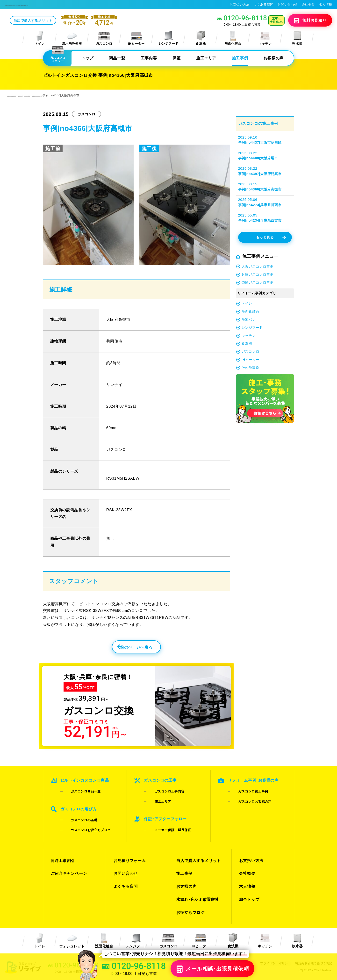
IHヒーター (136, 38)
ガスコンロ (104, 38)
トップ (87, 58)
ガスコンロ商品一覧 (80, 794)
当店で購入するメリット (69, 21)
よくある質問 (264, 4)
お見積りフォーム (129, 849)
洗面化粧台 (233, 38)
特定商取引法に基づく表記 (312, 933)
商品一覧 (117, 58)
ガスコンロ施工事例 (248, 794)
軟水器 (297, 38)
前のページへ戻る (126, 649)
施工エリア (206, 58)
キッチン (265, 38)
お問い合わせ (287, 4)
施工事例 (240, 58)
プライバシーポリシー (272, 933)
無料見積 (305, 21)
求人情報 (326, 4)
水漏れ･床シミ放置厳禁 (196, 875)
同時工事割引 (62, 849)
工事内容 (149, 58)
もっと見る (271, 238)
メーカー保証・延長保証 (167, 822)
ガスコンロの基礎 (78, 816)
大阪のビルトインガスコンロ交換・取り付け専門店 (46, 5)
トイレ (40, 38)
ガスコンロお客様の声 (249, 800)
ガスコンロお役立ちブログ (85, 822)
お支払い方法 (240, 4)
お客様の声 (274, 58)
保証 (176, 58)
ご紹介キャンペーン (68, 857)
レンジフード (169, 38)
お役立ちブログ (190, 884)
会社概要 (308, 4)
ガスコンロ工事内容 (164, 794)
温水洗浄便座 (72, 38)
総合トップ (249, 875)
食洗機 (201, 38)
